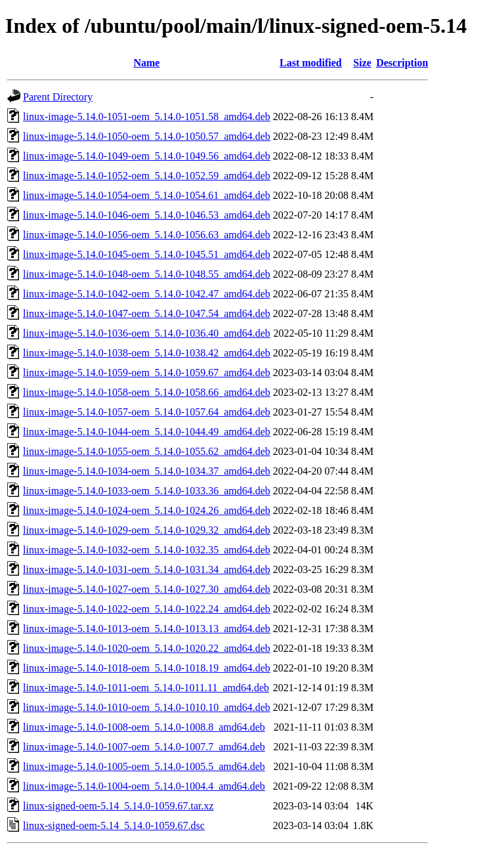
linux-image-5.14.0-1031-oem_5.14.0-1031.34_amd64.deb (147, 569)
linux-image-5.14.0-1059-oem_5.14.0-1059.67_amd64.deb (147, 373)
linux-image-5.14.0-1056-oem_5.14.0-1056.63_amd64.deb (147, 235)
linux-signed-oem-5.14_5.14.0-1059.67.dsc (114, 825)
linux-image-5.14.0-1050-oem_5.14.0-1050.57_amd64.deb (147, 136)
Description (402, 63)
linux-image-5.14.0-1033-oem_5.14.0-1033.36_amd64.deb (147, 491)
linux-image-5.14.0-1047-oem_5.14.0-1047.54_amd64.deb (147, 313)
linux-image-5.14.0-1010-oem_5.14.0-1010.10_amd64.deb (147, 707)
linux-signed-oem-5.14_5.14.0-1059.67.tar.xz (118, 806)
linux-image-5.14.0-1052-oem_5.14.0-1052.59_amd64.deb (147, 176)
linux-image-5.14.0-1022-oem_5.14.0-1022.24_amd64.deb (147, 609)
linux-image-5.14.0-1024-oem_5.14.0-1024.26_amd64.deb (147, 510)
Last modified (311, 63)
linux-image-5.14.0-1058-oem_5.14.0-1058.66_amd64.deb (147, 392)
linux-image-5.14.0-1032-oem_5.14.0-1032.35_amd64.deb (147, 550)
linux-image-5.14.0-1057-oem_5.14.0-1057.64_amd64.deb (147, 412)
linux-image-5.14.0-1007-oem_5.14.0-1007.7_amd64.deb (144, 747)
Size (362, 63)
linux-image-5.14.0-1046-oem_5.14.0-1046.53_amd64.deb (147, 215)
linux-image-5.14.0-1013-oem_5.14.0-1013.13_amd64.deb (147, 629)
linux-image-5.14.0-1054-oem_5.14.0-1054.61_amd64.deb (147, 195)
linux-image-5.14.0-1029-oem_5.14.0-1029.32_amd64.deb (147, 530)
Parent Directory (58, 97)
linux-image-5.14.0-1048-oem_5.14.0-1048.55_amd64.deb (147, 274)
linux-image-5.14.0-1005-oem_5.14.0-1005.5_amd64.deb (144, 766)
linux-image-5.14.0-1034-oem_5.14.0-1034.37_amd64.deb (147, 471)
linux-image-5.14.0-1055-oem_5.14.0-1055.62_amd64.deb (147, 451)
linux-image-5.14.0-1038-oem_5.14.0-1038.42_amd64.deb (147, 353)
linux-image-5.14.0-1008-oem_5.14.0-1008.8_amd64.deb (144, 727)
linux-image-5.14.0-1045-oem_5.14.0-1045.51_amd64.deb (147, 254)
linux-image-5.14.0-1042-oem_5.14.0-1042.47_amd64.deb (147, 294)
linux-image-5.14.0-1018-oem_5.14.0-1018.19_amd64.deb (147, 668)
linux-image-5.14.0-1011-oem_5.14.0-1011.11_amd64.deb (146, 688)
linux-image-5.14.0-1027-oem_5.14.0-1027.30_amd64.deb (147, 589)
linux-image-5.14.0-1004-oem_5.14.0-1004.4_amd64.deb (144, 786)
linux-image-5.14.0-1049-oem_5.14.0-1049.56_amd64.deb (147, 156)
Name (146, 63)
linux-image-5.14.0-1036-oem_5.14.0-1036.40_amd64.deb (147, 333)
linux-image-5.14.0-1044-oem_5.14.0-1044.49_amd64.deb (147, 432)
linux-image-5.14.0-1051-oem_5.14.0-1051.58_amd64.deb (147, 117)
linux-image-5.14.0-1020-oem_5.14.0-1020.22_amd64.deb (147, 648)
